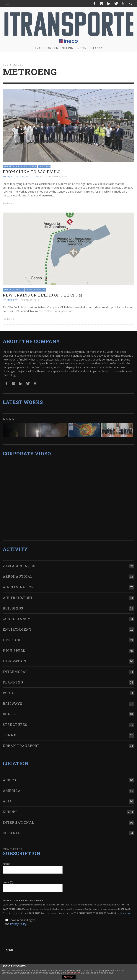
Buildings (13, 608)
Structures (15, 725)
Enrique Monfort (14, 177)
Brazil (33, 166)
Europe (10, 812)
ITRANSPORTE (11, 300)
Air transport (18, 598)
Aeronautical (18, 576)
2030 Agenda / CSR (20, 566)
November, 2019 (57, 177)
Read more (10, 203)
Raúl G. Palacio (35, 177)
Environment (17, 629)
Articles (21, 166)
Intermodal (15, 672)
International (18, 822)
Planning (13, 682)
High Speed (14, 651)
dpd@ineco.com (124, 913)
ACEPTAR (68, 977)
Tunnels (12, 735)
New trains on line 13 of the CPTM (43, 295)
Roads (9, 714)
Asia (7, 801)
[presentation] (31, 936)
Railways (44, 166)
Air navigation (18, 587)
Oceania (11, 833)
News (29, 290)
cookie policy (73, 973)
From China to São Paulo (32, 172)
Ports (9, 693)
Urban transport (21, 746)
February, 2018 (30, 300)
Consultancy (17, 619)
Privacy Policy (18, 924)
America (9, 166)
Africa (10, 780)
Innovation (15, 661)
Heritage (12, 640)
